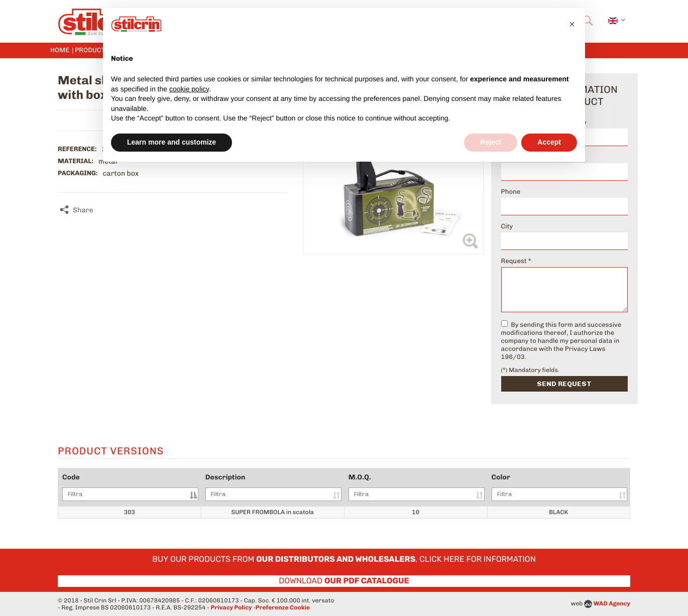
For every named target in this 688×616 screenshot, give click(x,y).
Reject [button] (491, 142)
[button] (572, 24)
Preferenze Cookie (283, 607)
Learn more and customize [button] (171, 142)
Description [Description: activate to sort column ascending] (273, 487)
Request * (516, 261)
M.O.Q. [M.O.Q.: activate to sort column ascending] (417, 487)
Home (60, 50)
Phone (511, 192)
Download (344, 581)
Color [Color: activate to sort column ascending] (559, 487)
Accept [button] (549, 142)
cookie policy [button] (189, 89)
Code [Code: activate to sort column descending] (130, 487)
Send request (564, 384)
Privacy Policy (232, 607)
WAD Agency (612, 603)
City (507, 227)
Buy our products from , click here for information (344, 559)
